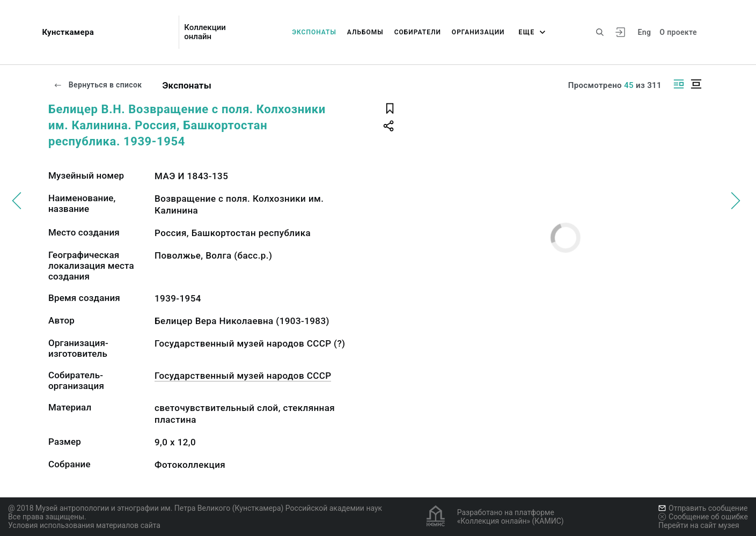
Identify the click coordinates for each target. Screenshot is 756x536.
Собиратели (418, 32)
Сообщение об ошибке (703, 517)
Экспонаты (314, 32)
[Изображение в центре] (696, 84)
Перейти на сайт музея (699, 525)
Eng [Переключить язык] (645, 32)
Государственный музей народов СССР (243, 376)
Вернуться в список (98, 85)
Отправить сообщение (703, 508)
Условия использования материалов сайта (84, 525)
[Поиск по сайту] (600, 32)
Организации (478, 32)
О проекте (678, 32)
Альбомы (365, 32)
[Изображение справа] (679, 84)
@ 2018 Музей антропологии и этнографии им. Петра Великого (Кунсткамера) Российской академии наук (195, 508)
